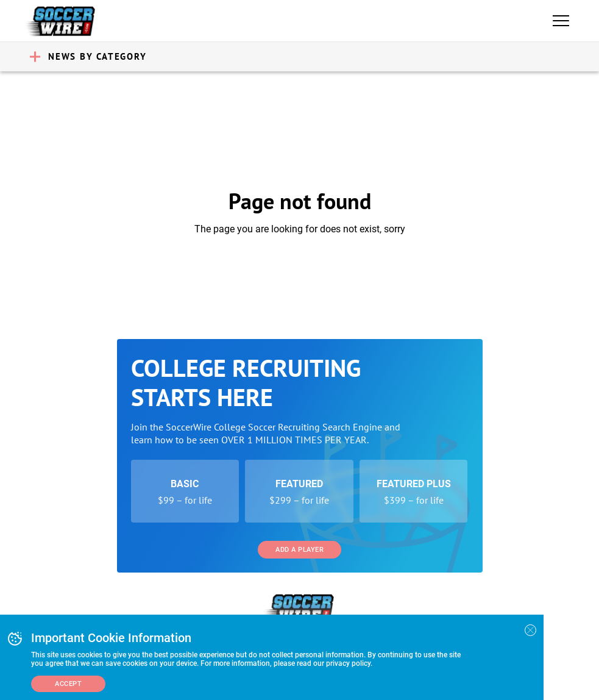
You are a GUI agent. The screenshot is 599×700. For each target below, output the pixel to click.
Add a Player (299, 550)
